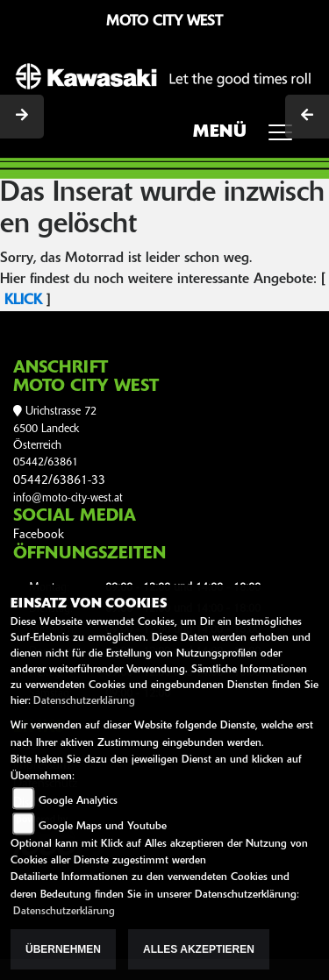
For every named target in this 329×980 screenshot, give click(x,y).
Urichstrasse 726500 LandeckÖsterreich (55, 429)
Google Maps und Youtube (103, 827)
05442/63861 (46, 462)
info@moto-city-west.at (68, 498)
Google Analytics (78, 801)
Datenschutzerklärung (84, 701)
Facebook (39, 535)
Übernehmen (63, 949)
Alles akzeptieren (199, 949)
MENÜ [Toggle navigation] (249, 138)
